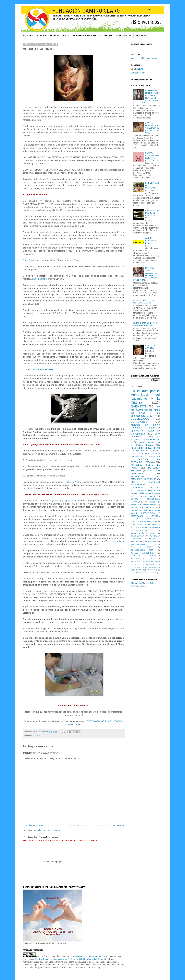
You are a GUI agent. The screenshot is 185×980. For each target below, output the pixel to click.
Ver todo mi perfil (138, 73)
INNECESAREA (137, 536)
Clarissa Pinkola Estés (42, 369)
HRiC (137, 564)
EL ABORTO (38, 736)
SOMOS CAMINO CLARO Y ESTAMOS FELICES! (146, 324)
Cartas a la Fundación (143, 533)
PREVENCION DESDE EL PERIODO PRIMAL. (152, 214)
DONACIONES (139, 422)
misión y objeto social (66, 501)
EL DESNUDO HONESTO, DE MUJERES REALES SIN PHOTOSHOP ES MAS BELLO (146, 97)
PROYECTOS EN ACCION (141, 567)
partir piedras (39, 279)
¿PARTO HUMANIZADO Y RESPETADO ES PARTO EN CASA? (152, 128)
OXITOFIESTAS (137, 556)
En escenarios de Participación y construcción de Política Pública (145, 442)
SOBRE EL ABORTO (150, 347)
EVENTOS (139, 406)
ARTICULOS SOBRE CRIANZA (144, 508)
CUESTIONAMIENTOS (145, 496)
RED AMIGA (141, 36)
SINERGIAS (154, 456)
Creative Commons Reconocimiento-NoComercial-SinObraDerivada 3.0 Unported (72, 959)
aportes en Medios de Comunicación (145, 432)
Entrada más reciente (33, 825)
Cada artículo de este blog (48, 956)
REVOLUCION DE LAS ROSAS (145, 448)
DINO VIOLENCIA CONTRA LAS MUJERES (145, 437)
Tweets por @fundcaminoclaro (144, 58)
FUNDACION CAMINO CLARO (89, 956)
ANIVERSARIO (136, 559)
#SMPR (153, 556)
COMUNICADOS (140, 419)
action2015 (153, 573)
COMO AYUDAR (124, 36)
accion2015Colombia (138, 573)
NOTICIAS (28, 36)
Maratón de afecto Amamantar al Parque (145, 426)
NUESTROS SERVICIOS (85, 36)
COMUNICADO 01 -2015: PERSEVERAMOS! (145, 302)
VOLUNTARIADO (142, 493)
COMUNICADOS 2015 (142, 550)
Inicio (76, 825)
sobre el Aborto (74, 482)
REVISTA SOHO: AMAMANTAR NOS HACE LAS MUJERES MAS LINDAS (146, 274)
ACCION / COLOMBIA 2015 (151, 240)
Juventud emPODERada (142, 553)
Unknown (138, 69)
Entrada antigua (117, 825)
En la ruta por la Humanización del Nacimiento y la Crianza (145, 397)
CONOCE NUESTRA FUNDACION (53, 36)
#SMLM (157, 493)
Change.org (136, 583)
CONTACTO (106, 36)
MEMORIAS (151, 564)
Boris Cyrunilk (30, 260)
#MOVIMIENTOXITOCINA (148, 451)
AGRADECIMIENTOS (145, 530)
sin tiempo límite (116, 541)
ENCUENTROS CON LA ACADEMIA (145, 561)
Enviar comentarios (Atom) (48, 830)
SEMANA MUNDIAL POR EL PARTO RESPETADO (152, 157)
